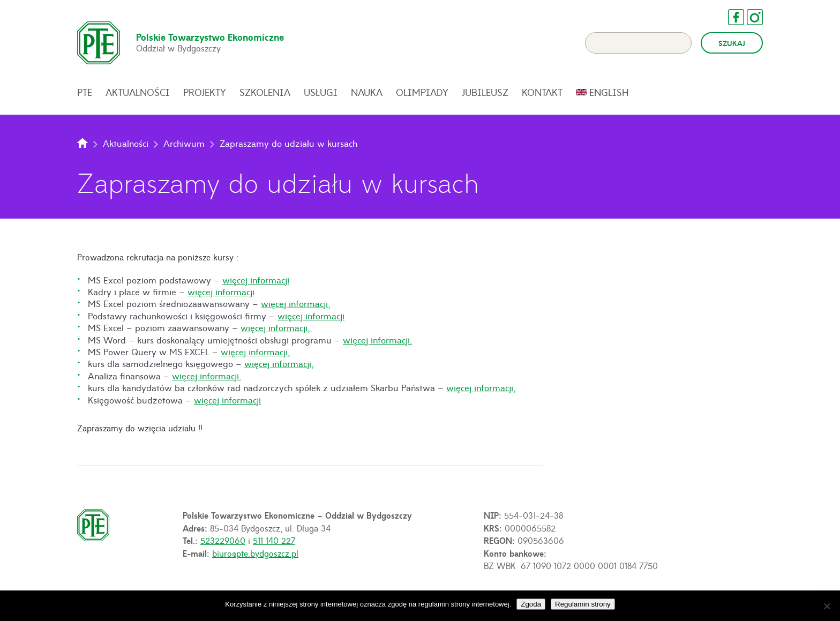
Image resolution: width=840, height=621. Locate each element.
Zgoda (531, 604)
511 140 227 (274, 540)
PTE (85, 92)
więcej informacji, (295, 303)
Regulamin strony (583, 604)
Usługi (321, 92)
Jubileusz (485, 92)
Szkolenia (265, 92)
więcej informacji (256, 280)
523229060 (223, 540)
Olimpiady (422, 92)
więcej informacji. (377, 340)
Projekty (205, 92)
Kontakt (542, 92)
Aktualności (138, 92)
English (609, 92)
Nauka (367, 92)
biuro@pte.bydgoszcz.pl (255, 553)
